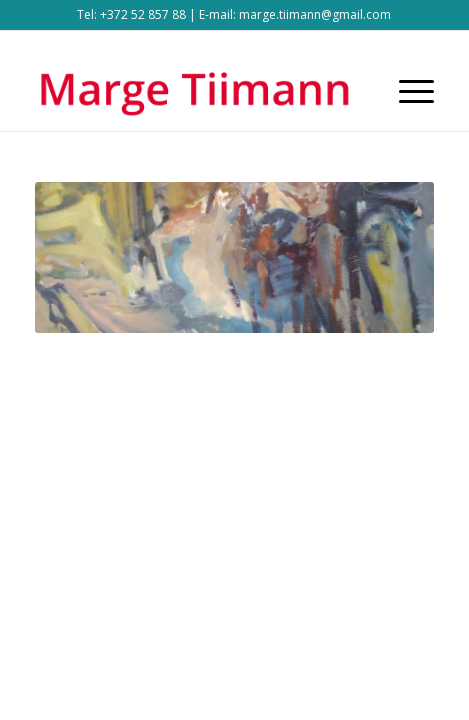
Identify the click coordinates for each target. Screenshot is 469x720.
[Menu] (406, 91)
